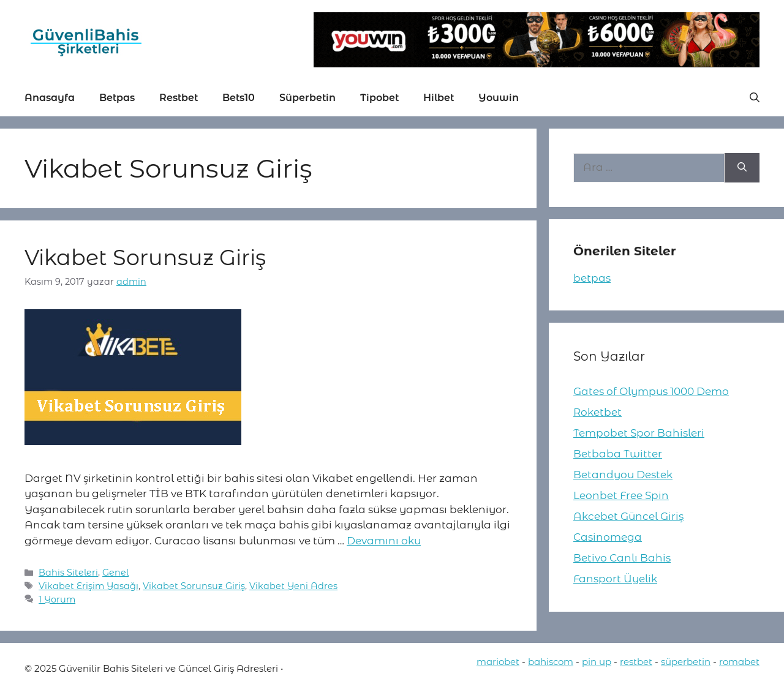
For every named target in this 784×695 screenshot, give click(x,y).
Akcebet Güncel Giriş (628, 516)
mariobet (498, 662)
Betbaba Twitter (618, 454)
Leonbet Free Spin (621, 495)
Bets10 (239, 98)
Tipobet (379, 98)
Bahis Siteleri (68, 573)
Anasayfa (50, 98)
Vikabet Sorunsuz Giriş (145, 257)
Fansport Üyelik (615, 579)
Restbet (179, 98)
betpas (592, 278)
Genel (115, 573)
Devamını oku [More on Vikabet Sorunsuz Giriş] (384, 541)
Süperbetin (307, 98)
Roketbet (597, 412)
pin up (597, 662)
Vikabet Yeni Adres (293, 586)
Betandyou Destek (623, 475)
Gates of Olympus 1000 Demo (651, 391)
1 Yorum (57, 599)
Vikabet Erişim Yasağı (89, 586)
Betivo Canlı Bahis (622, 558)
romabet (739, 662)
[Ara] (742, 168)
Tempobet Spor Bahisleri (639, 433)
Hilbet (439, 98)
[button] (755, 98)
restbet (636, 662)
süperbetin (686, 662)
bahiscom (551, 662)
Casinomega (608, 537)
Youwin (499, 98)
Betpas (117, 98)
